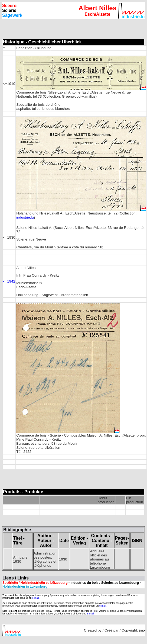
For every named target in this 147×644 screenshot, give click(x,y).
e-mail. (36, 598)
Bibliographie (17, 530)
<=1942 (9, 281)
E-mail (90, 614)
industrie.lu (25, 217)
